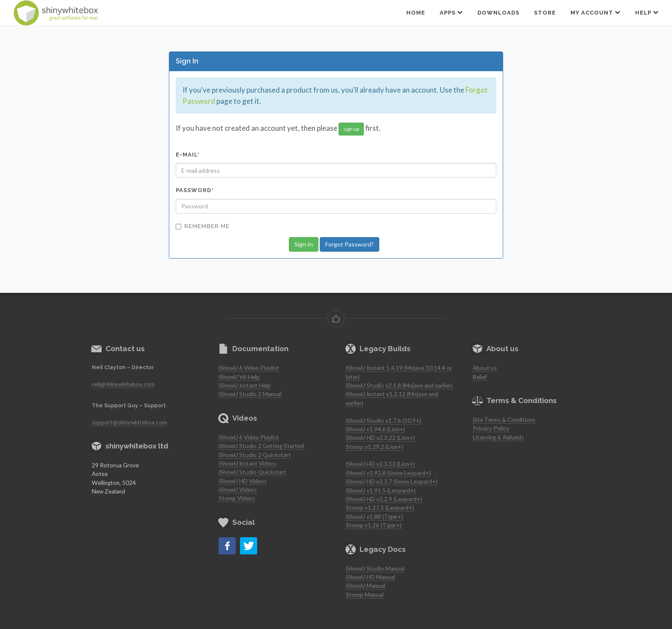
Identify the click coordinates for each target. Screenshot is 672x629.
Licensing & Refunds (498, 437)
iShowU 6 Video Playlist (249, 368)
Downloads (498, 13)
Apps (451, 12)
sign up (351, 129)
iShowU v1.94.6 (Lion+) (375, 429)
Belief (480, 377)
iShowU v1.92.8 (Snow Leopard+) (388, 473)
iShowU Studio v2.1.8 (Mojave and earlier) (399, 385)
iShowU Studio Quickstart (252, 472)
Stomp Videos (237, 498)
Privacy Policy (491, 428)
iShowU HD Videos (243, 481)
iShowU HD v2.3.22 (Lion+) (380, 438)
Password (195, 190)
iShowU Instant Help (245, 385)
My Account (595, 12)
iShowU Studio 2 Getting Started (261, 446)
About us (485, 368)
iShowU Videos (238, 490)
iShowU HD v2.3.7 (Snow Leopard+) (392, 482)
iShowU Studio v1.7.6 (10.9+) (384, 421)
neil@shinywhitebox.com (123, 384)
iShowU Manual (366, 586)
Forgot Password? (349, 244)
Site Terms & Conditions (504, 420)
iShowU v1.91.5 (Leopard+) (381, 491)
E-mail (188, 155)
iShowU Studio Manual (375, 569)
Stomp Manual (365, 595)
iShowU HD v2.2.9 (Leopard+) (384, 499)
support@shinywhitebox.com (129, 422)
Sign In (304, 244)
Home (416, 13)
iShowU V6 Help (239, 377)
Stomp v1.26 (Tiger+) (374, 525)
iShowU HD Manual (370, 577)
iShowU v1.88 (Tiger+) (375, 517)
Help (647, 12)
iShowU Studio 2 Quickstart (255, 455)
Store (545, 13)
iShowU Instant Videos (247, 463)
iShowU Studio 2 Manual (250, 394)
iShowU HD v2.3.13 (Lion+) (380, 464)
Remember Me (203, 226)
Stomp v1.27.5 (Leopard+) (380, 508)
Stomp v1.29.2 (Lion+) (375, 447)
